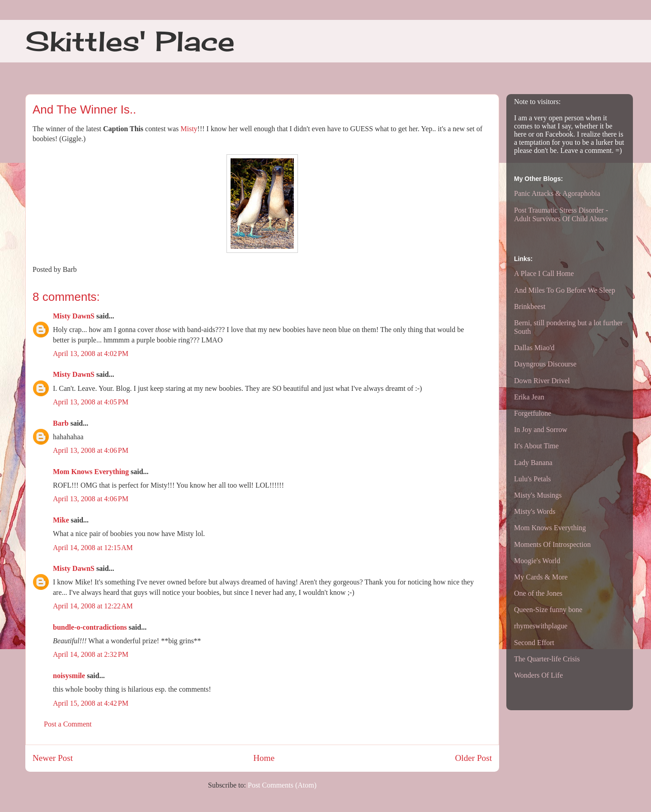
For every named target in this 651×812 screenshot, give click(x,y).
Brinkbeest (530, 306)
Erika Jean (529, 397)
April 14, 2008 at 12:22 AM (93, 606)
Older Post (473, 758)
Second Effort (534, 643)
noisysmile (69, 676)
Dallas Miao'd (534, 348)
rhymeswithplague (541, 626)
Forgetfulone (533, 413)
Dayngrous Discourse (545, 364)
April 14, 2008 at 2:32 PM (91, 654)
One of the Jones (538, 593)
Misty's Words (535, 511)
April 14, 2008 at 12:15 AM (93, 548)
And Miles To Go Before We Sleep (565, 290)
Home (264, 758)
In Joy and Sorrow (541, 430)
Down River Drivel (542, 381)
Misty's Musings (538, 495)
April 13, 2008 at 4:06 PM (91, 450)
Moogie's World (537, 561)
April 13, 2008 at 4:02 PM (91, 354)
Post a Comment (68, 724)
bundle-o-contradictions (90, 627)
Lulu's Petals (533, 479)
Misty (189, 129)
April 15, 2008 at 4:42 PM (91, 703)
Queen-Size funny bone (548, 610)
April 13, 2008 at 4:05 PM (91, 402)
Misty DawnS (74, 316)
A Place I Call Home (544, 273)
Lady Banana (533, 463)
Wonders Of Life (538, 675)
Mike (61, 520)
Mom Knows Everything (91, 472)
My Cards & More (541, 577)
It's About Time (536, 446)
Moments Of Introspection (552, 544)
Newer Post (53, 758)
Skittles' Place (130, 41)
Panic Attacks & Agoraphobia (557, 193)
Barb (61, 423)
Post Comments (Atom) (282, 785)
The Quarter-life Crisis (547, 659)
